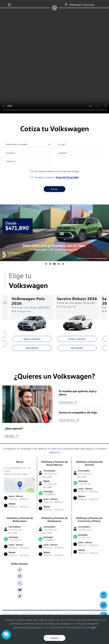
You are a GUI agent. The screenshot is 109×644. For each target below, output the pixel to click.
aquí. (93, 627)
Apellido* (63, 153)
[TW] (20, 583)
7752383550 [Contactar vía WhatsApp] (54, 493)
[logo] (55, 9)
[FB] (20, 570)
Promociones (68, 402)
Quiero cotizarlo (32, 339)
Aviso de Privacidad (67, 177)
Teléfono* (11, 161)
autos (58, 614)
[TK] (20, 597)
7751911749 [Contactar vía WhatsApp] (89, 483)
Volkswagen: (48, 614)
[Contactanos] (63, 5)
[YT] (20, 590)
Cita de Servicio (69, 420)
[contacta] (20, 485)
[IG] (20, 577)
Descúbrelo (32, 348)
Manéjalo (12, 436)
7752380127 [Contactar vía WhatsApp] (54, 539)
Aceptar (54, 638)
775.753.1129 (85, 530)
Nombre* (11, 153)
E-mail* (62, 144)
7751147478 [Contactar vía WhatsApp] (20, 539)
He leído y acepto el (56, 177)
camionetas (69, 614)
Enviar (54, 189)
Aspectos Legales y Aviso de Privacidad (21, 614)
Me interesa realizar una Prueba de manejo (56, 171)
